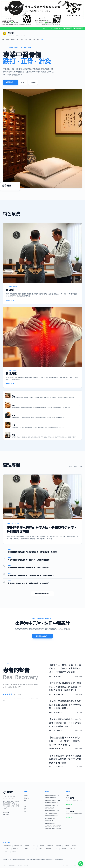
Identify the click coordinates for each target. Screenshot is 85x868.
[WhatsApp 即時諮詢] (81, 864)
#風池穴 (74, 846)
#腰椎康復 (42, 846)
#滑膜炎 (40, 849)
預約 (42, 39)
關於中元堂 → (7, 812)
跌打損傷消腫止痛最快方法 (51, 806)
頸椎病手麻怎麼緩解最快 (51, 798)
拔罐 (30, 39)
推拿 (26, 39)
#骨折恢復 (64, 849)
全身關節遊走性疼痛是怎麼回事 (52, 800)
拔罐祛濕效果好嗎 (49, 821)
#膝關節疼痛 (15, 849)
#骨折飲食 (56, 849)
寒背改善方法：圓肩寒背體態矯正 (53, 829)
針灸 (22, 39)
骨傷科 (8, 39)
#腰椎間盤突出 (7, 846)
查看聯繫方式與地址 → (42, 636)
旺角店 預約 (68, 28)
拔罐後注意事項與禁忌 (50, 823)
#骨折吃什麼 (72, 849)
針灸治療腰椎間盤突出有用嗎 (52, 811)
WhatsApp (69, 805)
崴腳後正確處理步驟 (49, 808)
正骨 (34, 39)
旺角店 (23, 82)
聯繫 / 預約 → (7, 815)
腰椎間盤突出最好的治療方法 (52, 795)
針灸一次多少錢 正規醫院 (51, 813)
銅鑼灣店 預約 (78, 28)
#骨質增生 (33, 849)
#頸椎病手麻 (50, 846)
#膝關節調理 (48, 849)
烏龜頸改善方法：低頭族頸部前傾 (53, 826)
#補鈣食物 (6, 852)
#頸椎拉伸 (67, 846)
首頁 (3, 39)
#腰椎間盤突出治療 (18, 846)
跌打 (18, 39)
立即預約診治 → (10, 82)
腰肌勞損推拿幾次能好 (50, 818)
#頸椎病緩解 (59, 846)
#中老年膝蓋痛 (25, 849)
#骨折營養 (14, 852)
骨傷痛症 (13, 39)
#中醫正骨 (34, 846)
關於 (38, 39)
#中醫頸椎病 (7, 849)
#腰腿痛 (27, 846)
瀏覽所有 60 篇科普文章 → (42, 594)
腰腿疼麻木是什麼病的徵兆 (51, 803)
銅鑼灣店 (33, 82)
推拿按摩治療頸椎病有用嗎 (51, 816)
